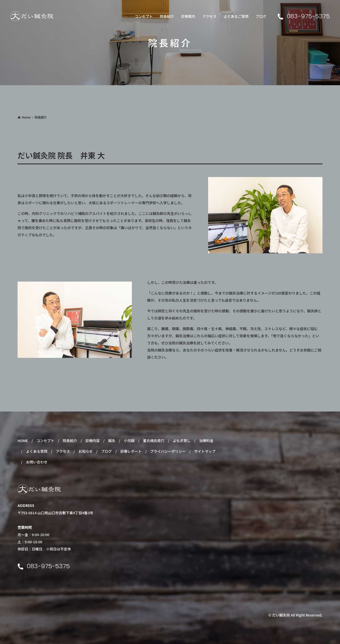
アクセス (210, 16)
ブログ (261, 16)
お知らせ (86, 451)
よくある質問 (37, 451)
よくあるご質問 (236, 16)
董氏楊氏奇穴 (154, 441)
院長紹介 (167, 16)
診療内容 (92, 441)
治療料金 (206, 441)
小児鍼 (129, 441)
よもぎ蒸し (182, 441)
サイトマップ (205, 451)
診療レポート (131, 451)
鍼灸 (112, 441)
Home (26, 117)
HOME (23, 441)
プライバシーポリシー (168, 451)
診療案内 (188, 16)
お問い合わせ (37, 462)
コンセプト (144, 16)
